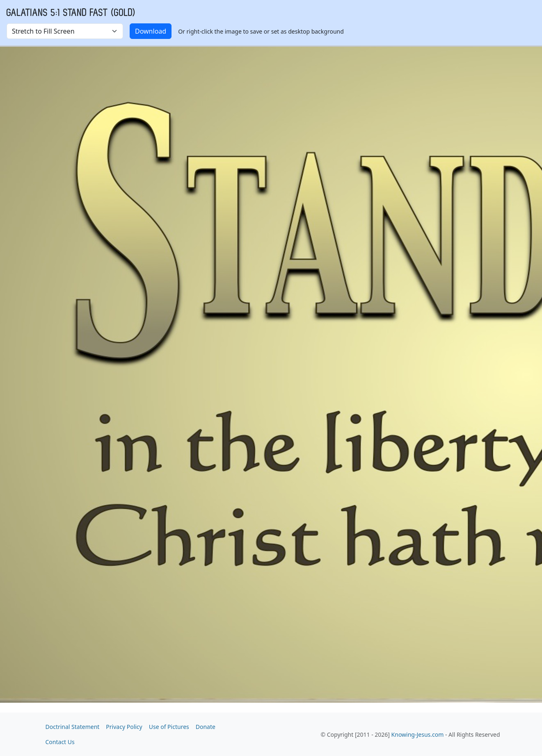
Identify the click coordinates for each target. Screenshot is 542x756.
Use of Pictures (169, 727)
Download (151, 31)
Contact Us (60, 742)
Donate (206, 727)
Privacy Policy (124, 727)
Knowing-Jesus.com (418, 734)
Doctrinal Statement (73, 727)
